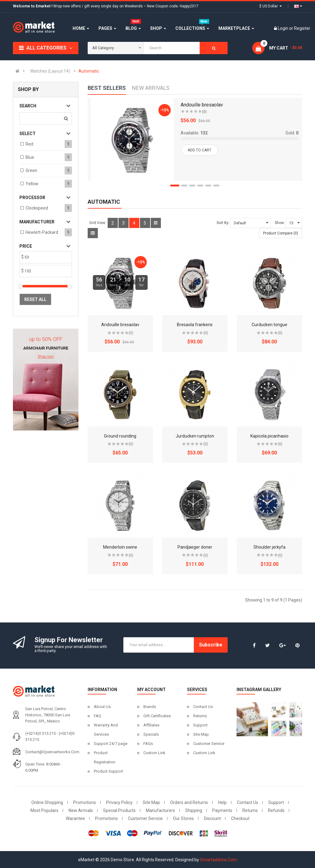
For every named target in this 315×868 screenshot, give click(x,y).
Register (302, 28)
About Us (102, 707)
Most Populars (44, 810)
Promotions (85, 802)
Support (200, 725)
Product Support (108, 771)
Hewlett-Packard (42, 232)
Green (31, 170)
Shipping (194, 810)
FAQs (148, 744)
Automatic (89, 71)
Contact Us (203, 707)
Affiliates (151, 725)
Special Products (119, 810)
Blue (30, 157)
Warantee (75, 818)
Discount (212, 818)
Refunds (276, 810)
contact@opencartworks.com (52, 752)
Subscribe (211, 645)
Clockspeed (37, 208)
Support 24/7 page (111, 744)
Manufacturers (160, 810)
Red (29, 144)
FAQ (98, 716)
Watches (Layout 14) (50, 71)
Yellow (32, 184)
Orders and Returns (189, 802)
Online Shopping (47, 802)
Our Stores (183, 818)
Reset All (35, 299)
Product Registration (105, 757)
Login (283, 28)
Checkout (240, 818)
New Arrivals (81, 810)
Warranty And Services (106, 730)
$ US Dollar (271, 6)
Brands (150, 707)
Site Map (201, 734)
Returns (200, 716)
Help (222, 802)
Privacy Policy (119, 802)
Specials (151, 734)
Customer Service (209, 744)
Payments (222, 810)
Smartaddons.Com (218, 860)
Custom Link (154, 753)
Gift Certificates (157, 716)
